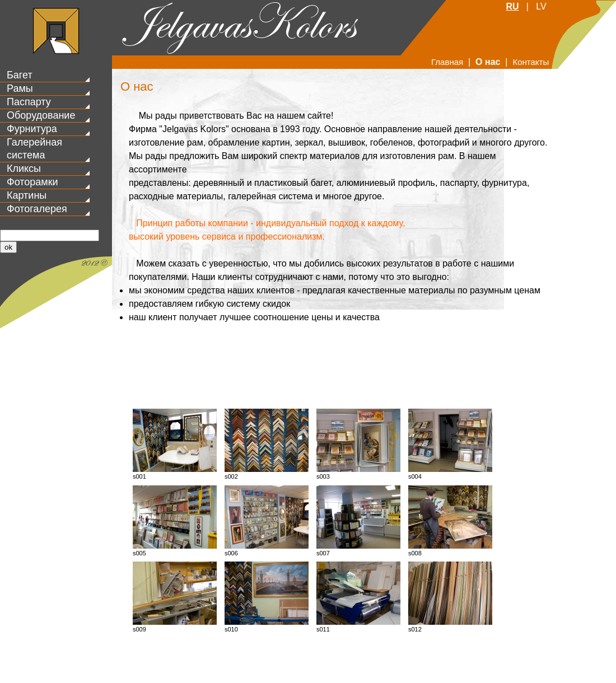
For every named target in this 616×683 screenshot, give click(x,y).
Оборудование (41, 115)
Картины (27, 195)
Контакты (531, 62)
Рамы (20, 88)
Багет (20, 75)
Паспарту (29, 102)
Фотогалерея (37, 209)
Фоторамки (32, 182)
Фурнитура (32, 129)
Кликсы (24, 169)
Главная (447, 62)
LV (541, 6)
